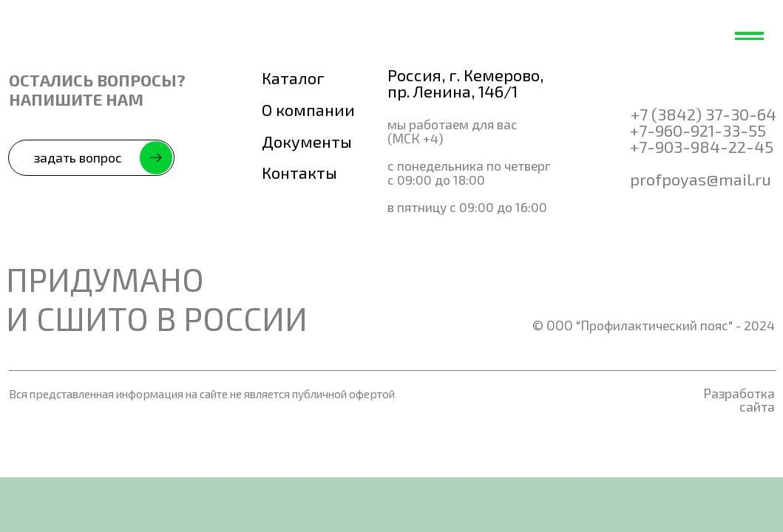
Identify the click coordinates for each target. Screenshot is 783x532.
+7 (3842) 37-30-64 (704, 114)
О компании (308, 109)
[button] (91, 158)
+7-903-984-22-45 (702, 146)
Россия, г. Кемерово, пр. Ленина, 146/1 (465, 83)
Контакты (299, 172)
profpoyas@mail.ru (701, 179)
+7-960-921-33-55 (698, 130)
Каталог (293, 78)
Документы (307, 141)
